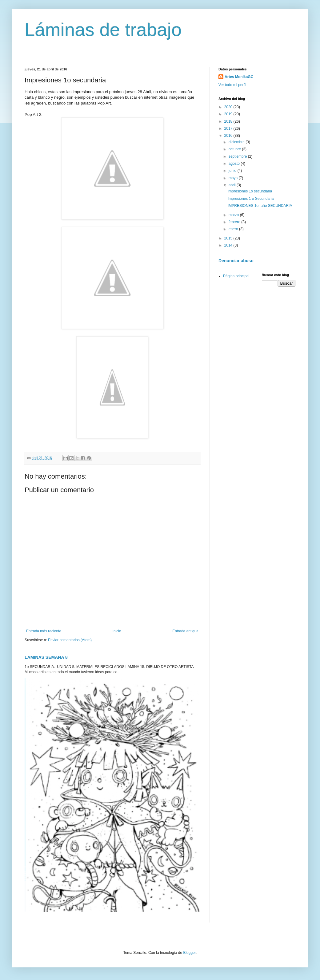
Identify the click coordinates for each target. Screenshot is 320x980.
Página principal (236, 276)
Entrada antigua (185, 631)
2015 (229, 238)
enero (234, 229)
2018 (229, 121)
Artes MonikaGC (239, 77)
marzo (234, 215)
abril (233, 185)
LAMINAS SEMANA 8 (46, 657)
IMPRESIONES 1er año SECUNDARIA (260, 206)
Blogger (189, 953)
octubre (235, 149)
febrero (235, 222)
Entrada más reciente (44, 631)
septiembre (238, 156)
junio (233, 171)
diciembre (237, 142)
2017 (229, 128)
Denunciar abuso (236, 261)
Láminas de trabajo (103, 30)
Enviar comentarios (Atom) (70, 640)
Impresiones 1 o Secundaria (251, 199)
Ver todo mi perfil (232, 85)
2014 (229, 245)
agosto (235, 164)
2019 (229, 114)
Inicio (117, 631)
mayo (234, 178)
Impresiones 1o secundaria (250, 191)
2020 (229, 107)
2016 (229, 136)
